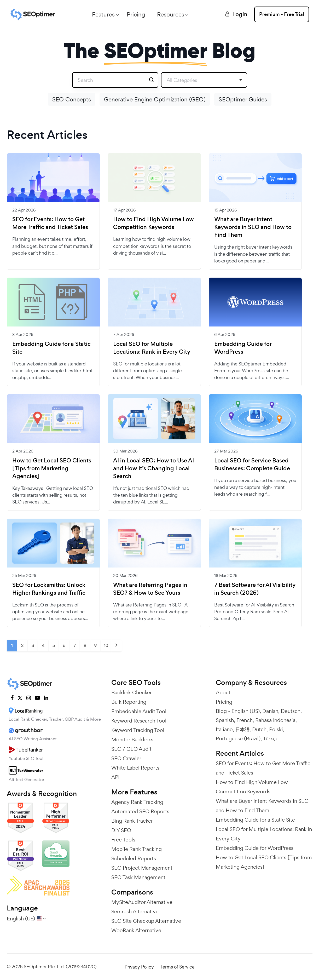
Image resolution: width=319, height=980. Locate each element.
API (115, 777)
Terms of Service (178, 967)
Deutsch (291, 711)
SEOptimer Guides (243, 99)
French (245, 720)
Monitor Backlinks (132, 740)
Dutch (259, 729)
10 (106, 645)
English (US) (246, 711)
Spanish (225, 720)
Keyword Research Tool (139, 721)
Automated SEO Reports (140, 811)
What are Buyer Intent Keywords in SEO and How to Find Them (253, 227)
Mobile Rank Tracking (137, 849)
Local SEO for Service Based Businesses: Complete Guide (252, 465)
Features (103, 14)
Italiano (224, 729)
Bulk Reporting (129, 702)
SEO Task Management (138, 877)
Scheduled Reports (134, 858)
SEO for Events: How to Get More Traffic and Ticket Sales (50, 223)
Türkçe (271, 738)
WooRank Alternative (136, 930)
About (223, 692)
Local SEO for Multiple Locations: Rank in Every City (152, 348)
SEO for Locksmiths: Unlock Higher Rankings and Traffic (49, 589)
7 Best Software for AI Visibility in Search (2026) (255, 589)
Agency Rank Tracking (137, 802)
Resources (171, 14)
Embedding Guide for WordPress (243, 348)
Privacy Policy (139, 967)
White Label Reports (135, 768)
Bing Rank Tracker (132, 821)
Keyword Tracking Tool (138, 730)
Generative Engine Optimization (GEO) (155, 99)
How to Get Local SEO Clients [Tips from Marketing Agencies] (52, 468)
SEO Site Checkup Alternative (146, 921)
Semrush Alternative (135, 912)
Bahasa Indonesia (275, 720)
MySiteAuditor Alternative (142, 902)
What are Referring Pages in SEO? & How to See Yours (150, 589)
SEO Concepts (72, 99)
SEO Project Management (142, 868)
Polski (276, 729)
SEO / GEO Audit (131, 749)
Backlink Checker (132, 692)
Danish (270, 711)
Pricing (136, 14)
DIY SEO (121, 830)
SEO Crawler (126, 758)
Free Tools (123, 840)
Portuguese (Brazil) (238, 738)
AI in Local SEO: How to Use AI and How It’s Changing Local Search (153, 468)
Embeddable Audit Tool (139, 711)
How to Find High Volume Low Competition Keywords (153, 223)
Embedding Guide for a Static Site (51, 348)
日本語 (242, 729)
